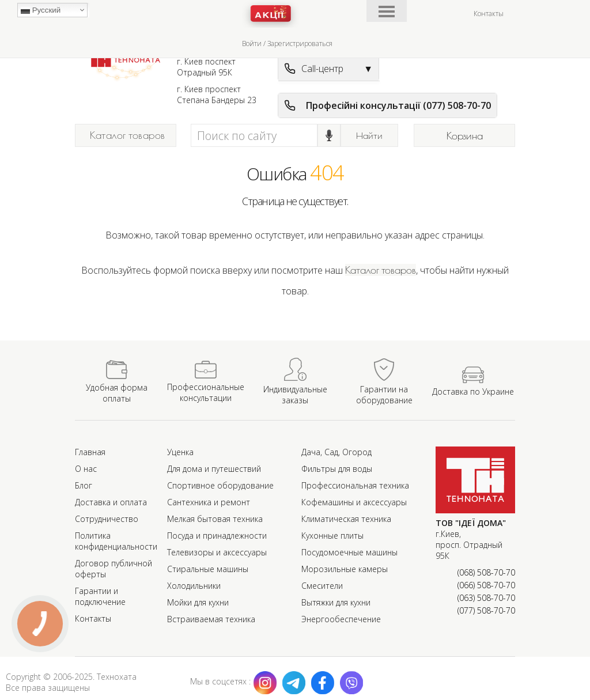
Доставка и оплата (111, 502)
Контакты (489, 14)
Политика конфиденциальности (116, 541)
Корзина (465, 136)
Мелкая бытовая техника (215, 519)
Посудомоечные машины (349, 552)
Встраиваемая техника (211, 619)
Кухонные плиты (332, 536)
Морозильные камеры (345, 569)
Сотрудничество (107, 519)
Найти (369, 135)
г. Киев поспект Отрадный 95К (206, 67)
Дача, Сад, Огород (336, 452)
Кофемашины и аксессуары (354, 502)
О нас (86, 469)
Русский (41, 10)
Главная (90, 452)
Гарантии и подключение (100, 596)
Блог (84, 485)
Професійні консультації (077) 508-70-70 (387, 105)
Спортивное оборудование (220, 485)
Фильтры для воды (337, 469)
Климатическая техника (346, 519)
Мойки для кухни (198, 602)
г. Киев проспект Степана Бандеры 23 (217, 94)
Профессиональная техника (355, 485)
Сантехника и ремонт (209, 502)
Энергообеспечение (341, 619)
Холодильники (194, 586)
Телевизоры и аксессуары (217, 552)
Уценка (180, 452)
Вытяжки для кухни (336, 602)
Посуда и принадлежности (217, 536)
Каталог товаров (128, 135)
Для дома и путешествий (214, 469)
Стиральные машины (208, 569)
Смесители (322, 586)
